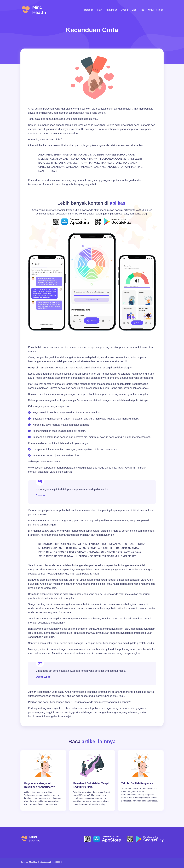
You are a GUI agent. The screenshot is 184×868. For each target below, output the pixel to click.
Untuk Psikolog (156, 10)
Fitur (99, 10)
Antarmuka (111, 10)
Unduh (124, 10)
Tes (142, 10)
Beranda (89, 10)
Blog (134, 10)
